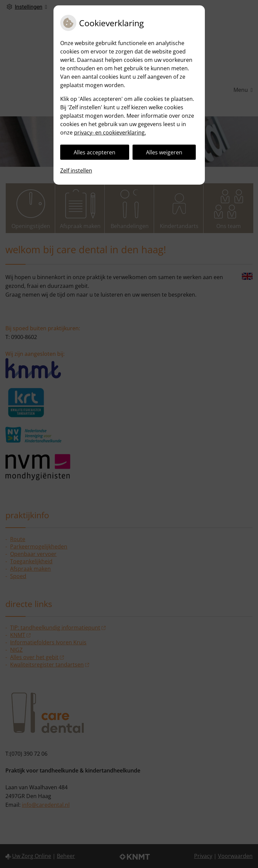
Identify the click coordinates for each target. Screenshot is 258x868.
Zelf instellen (76, 171)
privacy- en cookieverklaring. (110, 133)
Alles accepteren (95, 152)
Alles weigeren (164, 152)
